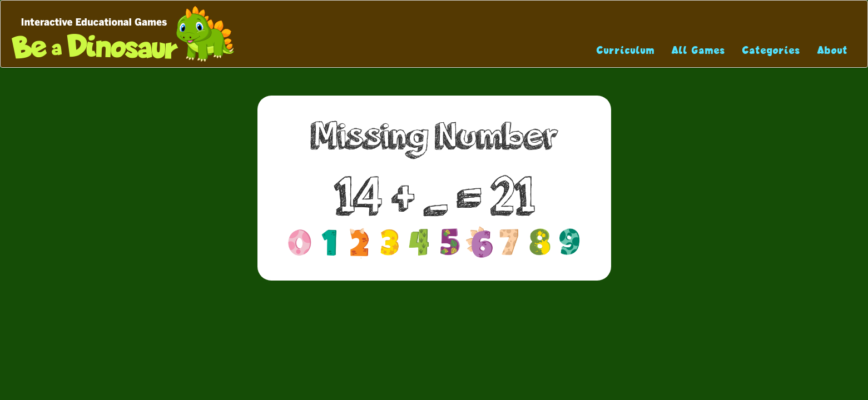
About (833, 50)
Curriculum (626, 50)
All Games (699, 50)
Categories (772, 50)
